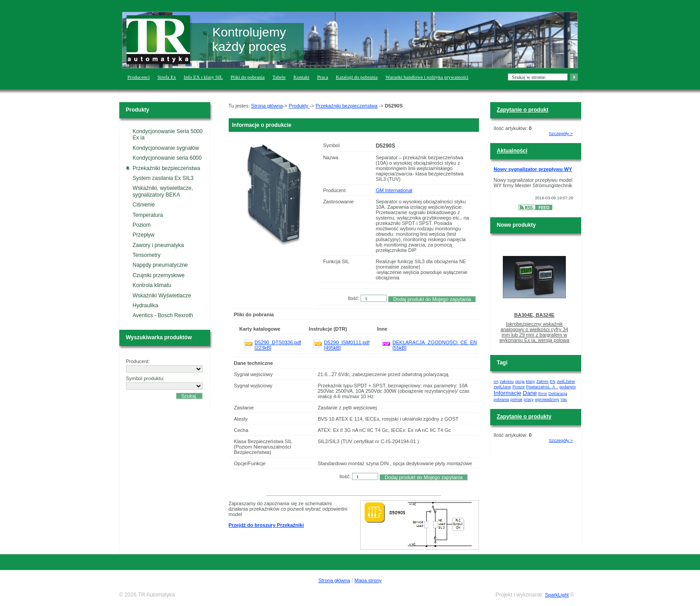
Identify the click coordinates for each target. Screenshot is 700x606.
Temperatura (148, 215)
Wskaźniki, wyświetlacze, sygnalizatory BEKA (163, 191)
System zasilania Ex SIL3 (163, 178)
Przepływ (144, 235)
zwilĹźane (503, 387)
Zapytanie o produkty (524, 417)
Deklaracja (558, 394)
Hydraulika (146, 305)
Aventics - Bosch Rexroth (163, 315)
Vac (564, 400)
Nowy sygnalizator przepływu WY (533, 169)
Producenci (138, 77)
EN (552, 382)
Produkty (299, 106)
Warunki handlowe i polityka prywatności (427, 77)
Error (543, 394)
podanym (568, 387)
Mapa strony (368, 580)
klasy (530, 382)
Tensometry (147, 255)
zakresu (507, 382)
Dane (530, 393)
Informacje (508, 393)
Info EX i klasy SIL (203, 77)
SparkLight (557, 595)
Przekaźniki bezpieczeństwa (167, 168)
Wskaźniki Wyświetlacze (162, 296)
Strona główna (267, 106)
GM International (394, 190)
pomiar (517, 400)
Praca (322, 77)
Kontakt (301, 77)
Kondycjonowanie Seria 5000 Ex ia (168, 135)
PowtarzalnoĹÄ (542, 387)
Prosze (518, 387)
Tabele (279, 77)
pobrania (501, 400)
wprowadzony (547, 400)
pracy (529, 400)
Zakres (542, 382)
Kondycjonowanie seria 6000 (167, 158)
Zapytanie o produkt (523, 110)
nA (496, 382)
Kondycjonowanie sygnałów (166, 148)
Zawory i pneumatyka (158, 245)
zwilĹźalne (566, 382)
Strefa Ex (167, 77)
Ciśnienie (144, 205)
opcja (520, 382)
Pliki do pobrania (248, 77)
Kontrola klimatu (152, 285)
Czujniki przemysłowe (159, 275)
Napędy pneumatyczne (160, 265)
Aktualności (512, 151)
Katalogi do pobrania (357, 77)
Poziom (142, 225)
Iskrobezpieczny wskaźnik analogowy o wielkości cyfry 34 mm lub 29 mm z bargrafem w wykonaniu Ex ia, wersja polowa (534, 332)
